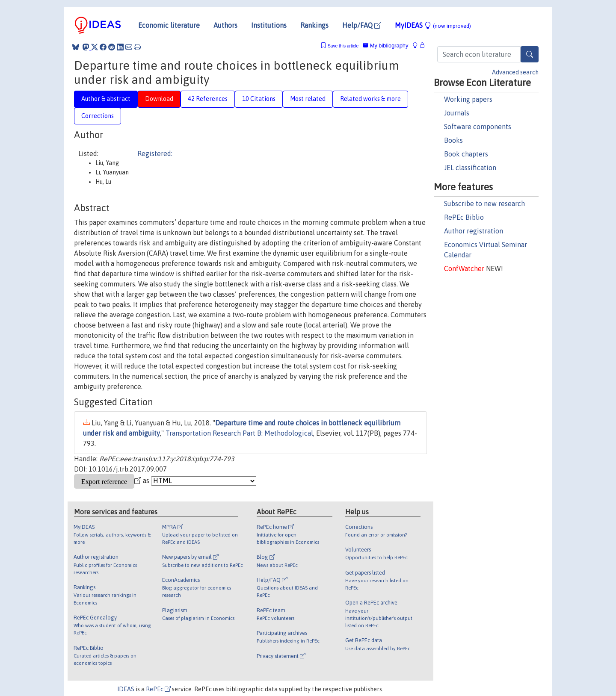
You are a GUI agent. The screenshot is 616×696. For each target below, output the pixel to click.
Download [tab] (159, 99)
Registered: (155, 153)
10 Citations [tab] (259, 99)
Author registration (474, 231)
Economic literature (169, 25)
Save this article (343, 46)
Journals (457, 113)
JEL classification (470, 168)
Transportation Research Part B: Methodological (239, 433)
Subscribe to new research (484, 203)
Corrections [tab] (98, 116)
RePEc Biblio (464, 217)
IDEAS (126, 689)
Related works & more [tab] (370, 99)
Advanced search (515, 72)
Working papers (468, 99)
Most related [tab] (308, 99)
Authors (225, 25)
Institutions (269, 25)
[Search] (530, 54)
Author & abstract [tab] (106, 99)
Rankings (314, 25)
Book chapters (466, 154)
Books (453, 140)
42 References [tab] (208, 99)
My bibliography (385, 46)
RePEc (158, 689)
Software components (478, 127)
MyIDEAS (433, 25)
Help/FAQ (362, 25)
